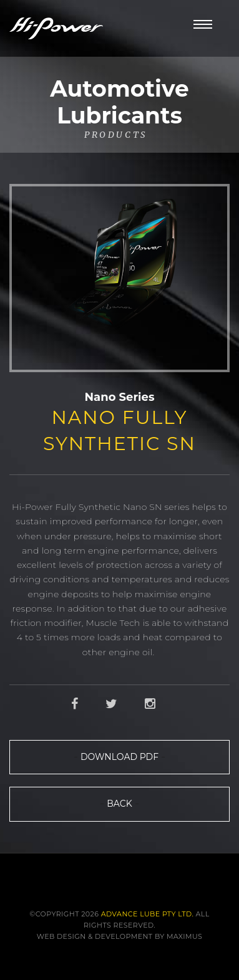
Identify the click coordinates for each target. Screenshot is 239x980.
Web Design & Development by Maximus (120, 936)
